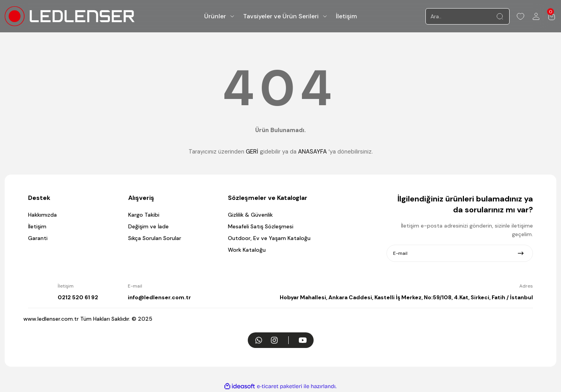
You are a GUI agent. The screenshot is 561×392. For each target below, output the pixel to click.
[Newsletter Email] (460, 253)
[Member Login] (536, 16)
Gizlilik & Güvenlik (250, 215)
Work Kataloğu (247, 250)
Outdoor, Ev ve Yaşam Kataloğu (269, 238)
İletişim (37, 226)
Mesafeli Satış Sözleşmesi (261, 226)
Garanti (38, 238)
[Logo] (70, 16)
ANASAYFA (312, 152)
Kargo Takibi (144, 215)
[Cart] (552, 16)
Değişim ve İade (148, 226)
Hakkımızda (42, 215)
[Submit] (521, 253)
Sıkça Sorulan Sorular (155, 238)
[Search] (467, 16)
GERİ (252, 152)
